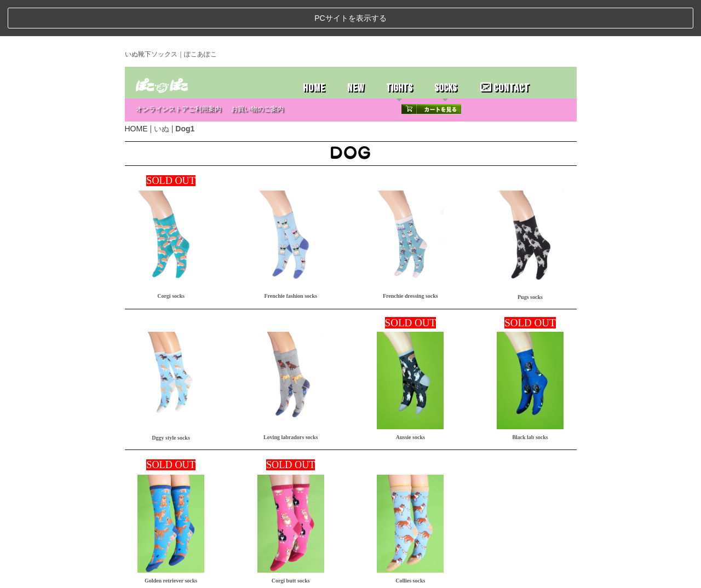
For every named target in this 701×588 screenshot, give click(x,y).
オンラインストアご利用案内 (179, 73)
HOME (314, 51)
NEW (356, 51)
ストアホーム (169, 576)
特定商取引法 (207, 576)
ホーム (139, 576)
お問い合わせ (245, 576)
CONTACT (505, 51)
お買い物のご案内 (257, 73)
